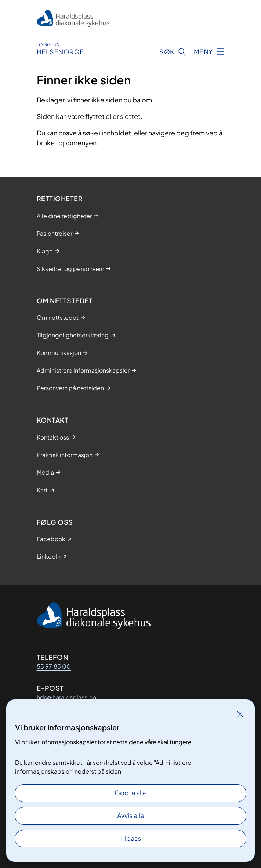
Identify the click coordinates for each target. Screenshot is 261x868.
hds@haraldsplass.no (66, 697)
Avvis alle (131, 815)
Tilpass (130, 838)
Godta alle (131, 793)
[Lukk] (240, 714)
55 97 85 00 (54, 666)
